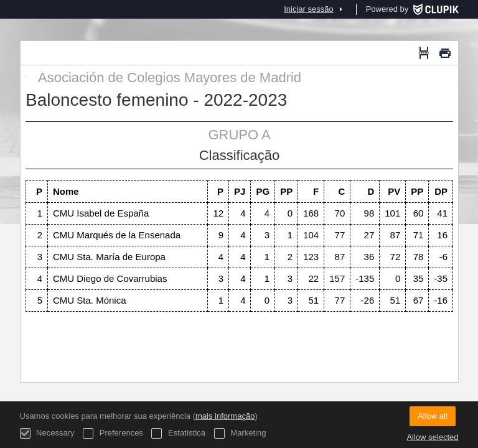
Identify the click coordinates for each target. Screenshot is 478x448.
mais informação (225, 416)
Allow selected (432, 437)
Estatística (178, 433)
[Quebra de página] (424, 53)
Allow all (433, 416)
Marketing (240, 433)
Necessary (47, 433)
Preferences (113, 433)
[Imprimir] (445, 53)
